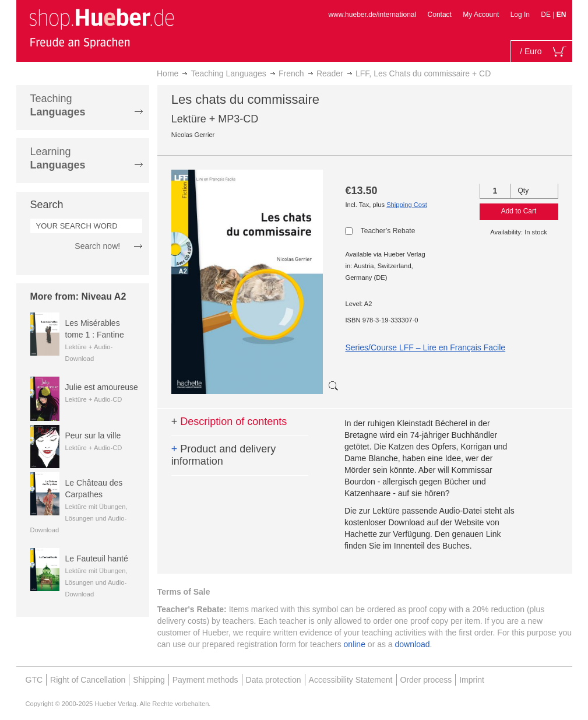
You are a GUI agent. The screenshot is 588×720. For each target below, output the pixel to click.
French (291, 73)
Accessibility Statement (351, 680)
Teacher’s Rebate (388, 231)
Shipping (149, 680)
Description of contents (229, 422)
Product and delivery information (224, 455)
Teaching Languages (229, 73)
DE (547, 15)
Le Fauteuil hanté (97, 559)
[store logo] (101, 28)
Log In (520, 15)
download (413, 644)
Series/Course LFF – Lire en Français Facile (425, 347)
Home (168, 73)
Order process (426, 680)
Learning (58, 158)
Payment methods (205, 680)
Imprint (472, 680)
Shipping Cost (407, 205)
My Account (481, 15)
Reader (330, 73)
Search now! (97, 246)
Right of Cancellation (88, 680)
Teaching (58, 105)
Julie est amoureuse (102, 387)
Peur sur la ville (93, 435)
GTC (34, 680)
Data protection (274, 680)
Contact (440, 15)
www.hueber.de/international (372, 15)
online (355, 644)
